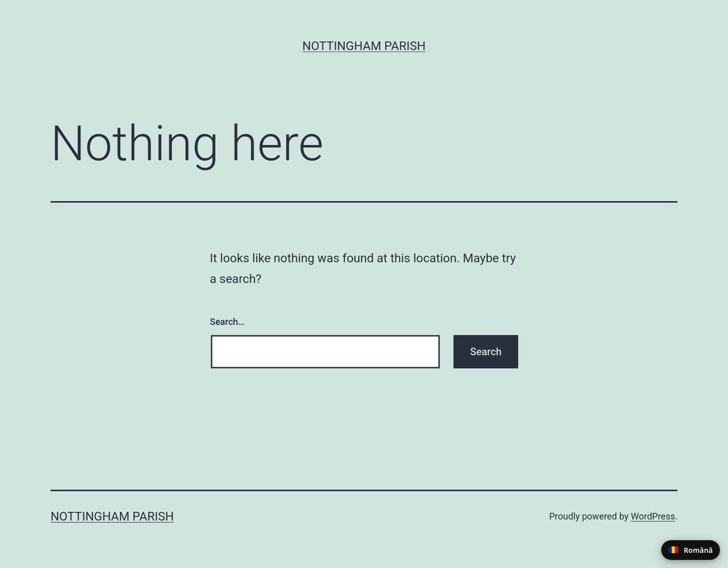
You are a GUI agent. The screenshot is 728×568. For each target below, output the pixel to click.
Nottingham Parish (364, 46)
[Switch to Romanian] (691, 550)
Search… (227, 322)
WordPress (653, 516)
